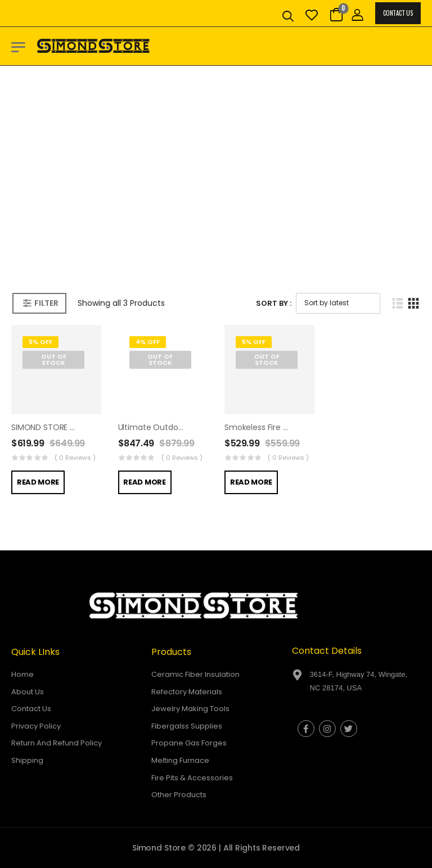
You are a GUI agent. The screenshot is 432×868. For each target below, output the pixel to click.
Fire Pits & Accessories (192, 778)
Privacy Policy (36, 726)
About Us (28, 692)
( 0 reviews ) (75, 458)
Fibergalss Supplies (187, 726)
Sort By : (274, 303)
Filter (46, 303)
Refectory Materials (187, 692)
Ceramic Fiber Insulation (195, 674)
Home (159, 214)
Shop (194, 214)
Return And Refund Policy (57, 743)
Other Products (179, 795)
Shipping (27, 760)
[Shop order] (338, 303)
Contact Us (398, 13)
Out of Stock (54, 360)
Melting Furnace (180, 760)
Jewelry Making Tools (190, 709)
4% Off (148, 342)
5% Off (40, 342)
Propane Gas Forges (189, 743)
